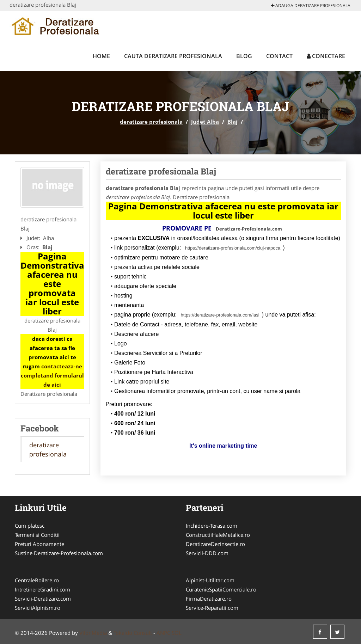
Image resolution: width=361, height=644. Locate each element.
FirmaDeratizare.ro (209, 599)
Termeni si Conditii (37, 535)
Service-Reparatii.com (212, 608)
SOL (177, 633)
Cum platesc (30, 526)
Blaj (232, 122)
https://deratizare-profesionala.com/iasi (220, 315)
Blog (244, 56)
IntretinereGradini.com (42, 589)
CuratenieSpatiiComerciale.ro (221, 589)
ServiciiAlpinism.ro (38, 608)
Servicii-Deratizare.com (43, 599)
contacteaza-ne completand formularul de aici (52, 375)
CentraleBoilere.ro (37, 580)
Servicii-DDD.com (207, 553)
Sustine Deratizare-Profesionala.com (59, 553)
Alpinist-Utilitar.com (210, 580)
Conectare (326, 56)
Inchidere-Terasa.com (212, 526)
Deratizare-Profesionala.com (249, 229)
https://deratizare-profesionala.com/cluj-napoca (233, 248)
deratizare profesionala (151, 122)
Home (101, 56)
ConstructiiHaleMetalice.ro (218, 535)
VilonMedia (93, 633)
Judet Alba (205, 122)
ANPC (163, 633)
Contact (279, 56)
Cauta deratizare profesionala (173, 56)
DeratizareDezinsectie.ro (215, 544)
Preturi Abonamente (39, 544)
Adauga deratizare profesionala (311, 5)
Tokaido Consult (133, 633)
